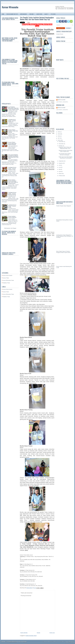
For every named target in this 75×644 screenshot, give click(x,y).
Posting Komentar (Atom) (31, 636)
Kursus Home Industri (7, 275)
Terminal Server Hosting (70, 642)
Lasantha (62, 641)
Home (3, 14)
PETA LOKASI (53, 14)
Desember (61, 142)
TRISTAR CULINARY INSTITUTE (12, 14)
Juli (60, 165)
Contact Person (60, 34)
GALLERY (47, 14)
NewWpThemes (49, 641)
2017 (59, 138)
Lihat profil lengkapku (62, 102)
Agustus (61, 163)
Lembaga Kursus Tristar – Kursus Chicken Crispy (12, 169)
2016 (59, 140)
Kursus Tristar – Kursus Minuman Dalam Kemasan (12, 143)
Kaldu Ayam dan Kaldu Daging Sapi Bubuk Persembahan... (65, 157)
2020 (59, 132)
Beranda (38, 633)
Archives (68, 28)
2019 (59, 134)
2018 (59, 136)
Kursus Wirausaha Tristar (8, 280)
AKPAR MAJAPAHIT (24, 14)
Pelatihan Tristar (6, 283)
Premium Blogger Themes (69, 641)
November (61, 144)
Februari (61, 176)
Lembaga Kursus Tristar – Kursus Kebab (12, 206)
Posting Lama (52, 633)
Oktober (61, 146)
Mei (60, 169)
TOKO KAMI (32, 14)
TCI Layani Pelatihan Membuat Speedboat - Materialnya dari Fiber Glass (13, 157)
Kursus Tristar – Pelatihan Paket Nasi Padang (13, 131)
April (60, 172)
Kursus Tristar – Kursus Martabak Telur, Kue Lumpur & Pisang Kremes (13, 182)
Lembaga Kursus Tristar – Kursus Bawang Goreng (12, 194)
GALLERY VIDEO (39, 14)
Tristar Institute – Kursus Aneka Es (12, 217)
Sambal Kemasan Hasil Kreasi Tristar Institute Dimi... (65, 151)
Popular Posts (61, 28)
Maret (60, 174)
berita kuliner (62, 100)
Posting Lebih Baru (24, 633)
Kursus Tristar (6, 278)
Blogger (14, 228)
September (62, 161)
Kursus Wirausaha (10, 7)
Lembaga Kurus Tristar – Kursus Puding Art (12, 121)
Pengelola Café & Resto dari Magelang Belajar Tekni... (65, 148)
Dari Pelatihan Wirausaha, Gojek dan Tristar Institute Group (13, 108)
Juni (60, 167)
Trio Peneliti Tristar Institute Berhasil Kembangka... (65, 154)
